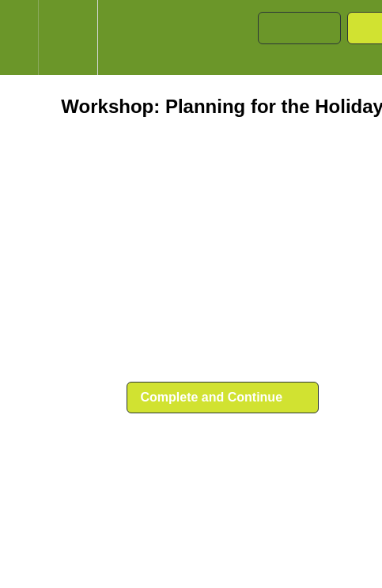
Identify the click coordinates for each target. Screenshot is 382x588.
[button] (19, 38)
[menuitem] (68, 38)
